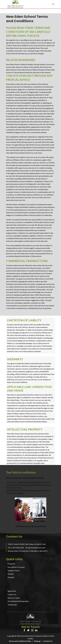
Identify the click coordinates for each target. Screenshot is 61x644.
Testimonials (12, 605)
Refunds (11, 574)
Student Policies (14, 571)
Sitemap (37, 641)
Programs (11, 564)
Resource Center (14, 598)
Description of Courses (16, 567)
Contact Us (12, 594)
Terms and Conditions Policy (20, 641)
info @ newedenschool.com (35, 548)
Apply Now (12, 591)
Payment (11, 577)
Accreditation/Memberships (18, 601)
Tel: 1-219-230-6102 (16, 548)
